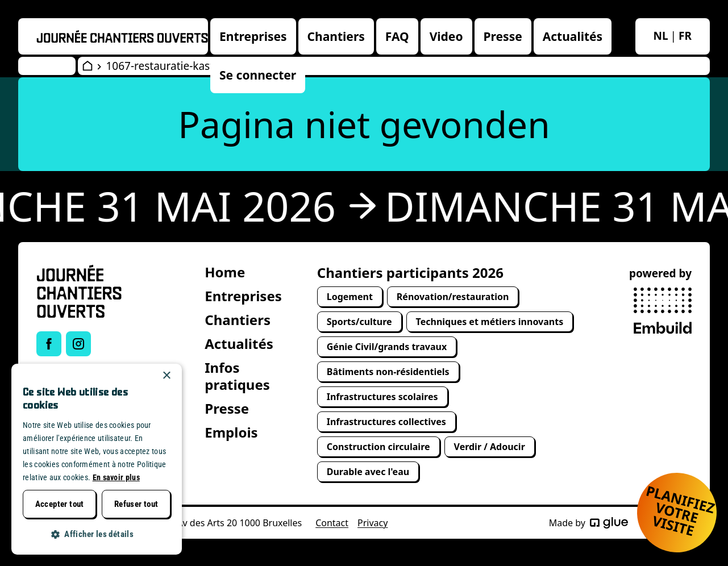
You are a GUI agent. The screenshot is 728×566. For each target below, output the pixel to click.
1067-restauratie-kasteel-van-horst (193, 66)
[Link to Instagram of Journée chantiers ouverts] (78, 344)
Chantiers (336, 36)
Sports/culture (359, 322)
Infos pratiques (237, 376)
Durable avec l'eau (368, 472)
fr (685, 36)
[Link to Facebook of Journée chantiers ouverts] (49, 344)
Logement (350, 297)
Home (225, 272)
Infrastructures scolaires (382, 397)
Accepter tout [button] (60, 504)
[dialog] (97, 459)
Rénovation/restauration (453, 297)
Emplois (231, 432)
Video (446, 36)
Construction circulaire (378, 447)
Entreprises (253, 36)
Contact (332, 523)
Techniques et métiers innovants (490, 322)
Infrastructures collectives (386, 422)
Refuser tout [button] (136, 504)
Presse (503, 36)
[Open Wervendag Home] (88, 66)
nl (661, 36)
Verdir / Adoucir (490, 447)
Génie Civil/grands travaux (387, 347)
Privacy (373, 523)
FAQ (397, 36)
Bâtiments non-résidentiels (388, 372)
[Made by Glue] (609, 523)
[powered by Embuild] (663, 311)
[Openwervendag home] (122, 36)
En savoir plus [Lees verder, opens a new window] (116, 477)
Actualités (573, 36)
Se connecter (258, 75)
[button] (97, 534)
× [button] (166, 376)
